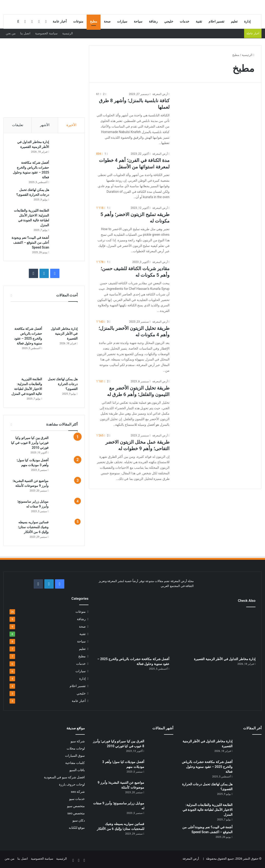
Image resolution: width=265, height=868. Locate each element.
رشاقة (153, 21)
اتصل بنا (25, 33)
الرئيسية (68, 33)
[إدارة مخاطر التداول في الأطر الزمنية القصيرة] (65, 149)
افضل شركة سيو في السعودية (64, 778)
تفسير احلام (217, 21)
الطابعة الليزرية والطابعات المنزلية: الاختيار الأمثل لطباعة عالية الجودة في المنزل (208, 811)
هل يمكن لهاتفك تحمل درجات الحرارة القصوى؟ (63, 385)
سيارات (122, 21)
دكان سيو (79, 821)
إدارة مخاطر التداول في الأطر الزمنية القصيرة (64, 334)
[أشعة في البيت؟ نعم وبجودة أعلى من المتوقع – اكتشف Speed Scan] (65, 244)
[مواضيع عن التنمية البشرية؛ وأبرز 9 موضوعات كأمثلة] (65, 488)
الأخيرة (71, 125)
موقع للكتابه (77, 829)
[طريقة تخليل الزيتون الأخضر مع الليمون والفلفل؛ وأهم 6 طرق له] (215, 401)
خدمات (185, 21)
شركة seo (78, 793)
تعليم (234, 21)
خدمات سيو (77, 800)
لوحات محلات (76, 749)
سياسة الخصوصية (46, 33)
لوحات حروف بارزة (72, 785)
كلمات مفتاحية (75, 764)
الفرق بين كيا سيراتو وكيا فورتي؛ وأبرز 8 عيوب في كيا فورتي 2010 (30, 444)
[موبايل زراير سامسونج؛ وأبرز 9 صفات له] (65, 509)
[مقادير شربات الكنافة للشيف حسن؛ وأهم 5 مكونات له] (215, 282)
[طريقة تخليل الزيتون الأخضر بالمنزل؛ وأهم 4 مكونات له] (215, 342)
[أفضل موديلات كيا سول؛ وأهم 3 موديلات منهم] (65, 467)
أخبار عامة (60, 21)
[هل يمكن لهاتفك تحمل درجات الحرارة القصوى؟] (65, 197)
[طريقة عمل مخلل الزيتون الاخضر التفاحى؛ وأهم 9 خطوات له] (215, 455)
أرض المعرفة (160, 94)
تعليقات (18, 125)
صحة (107, 21)
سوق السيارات (75, 757)
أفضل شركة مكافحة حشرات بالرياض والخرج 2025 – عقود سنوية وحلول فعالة (207, 768)
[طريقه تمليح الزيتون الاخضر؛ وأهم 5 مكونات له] (215, 228)
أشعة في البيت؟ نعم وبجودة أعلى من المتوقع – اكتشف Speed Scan (30, 243)
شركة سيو (78, 742)
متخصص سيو (76, 807)
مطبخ (94, 21)
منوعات (78, 21)
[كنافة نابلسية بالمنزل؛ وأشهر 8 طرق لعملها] (215, 114)
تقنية (199, 21)
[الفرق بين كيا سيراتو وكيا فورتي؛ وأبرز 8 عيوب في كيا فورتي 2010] (65, 445)
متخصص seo (76, 814)
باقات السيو (77, 771)
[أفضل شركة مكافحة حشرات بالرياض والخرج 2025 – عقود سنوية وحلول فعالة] (65, 169)
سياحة (138, 21)
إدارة (247, 21)
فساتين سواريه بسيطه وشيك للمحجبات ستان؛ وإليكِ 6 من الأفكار (33, 528)
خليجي (169, 21)
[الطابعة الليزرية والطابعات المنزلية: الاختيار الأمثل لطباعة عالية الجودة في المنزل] (65, 217)
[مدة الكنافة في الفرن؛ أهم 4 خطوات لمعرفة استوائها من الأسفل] (215, 174)
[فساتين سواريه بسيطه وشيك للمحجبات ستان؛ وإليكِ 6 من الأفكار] (65, 529)
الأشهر (45, 125)
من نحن (11, 33)
